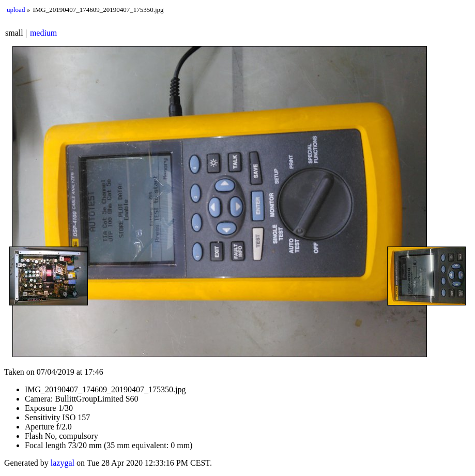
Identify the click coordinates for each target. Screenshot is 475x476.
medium (43, 33)
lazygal (63, 463)
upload (16, 10)
